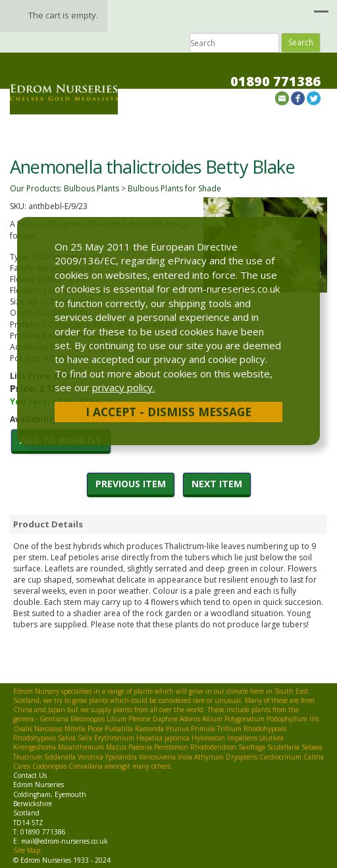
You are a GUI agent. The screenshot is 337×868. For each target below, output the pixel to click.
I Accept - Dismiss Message (168, 412)
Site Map (27, 850)
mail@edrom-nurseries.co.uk (65, 841)
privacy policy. (123, 387)
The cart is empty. (63, 15)
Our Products (35, 188)
